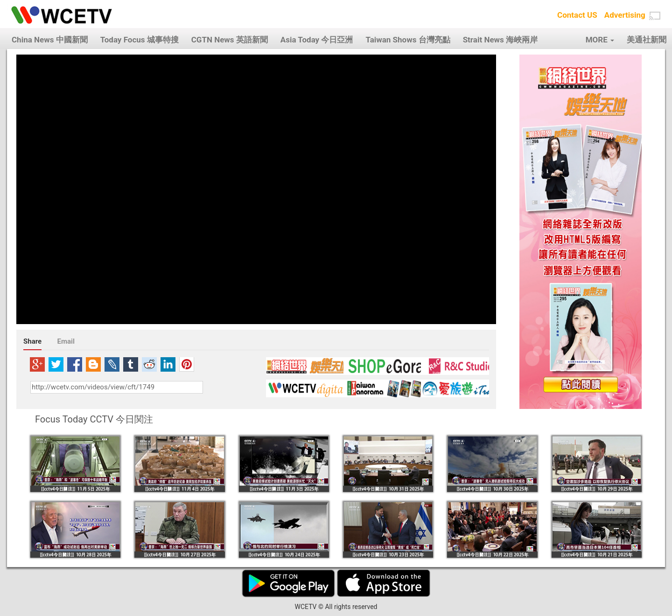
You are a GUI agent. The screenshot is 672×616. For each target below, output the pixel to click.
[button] (655, 16)
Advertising (625, 15)
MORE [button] (600, 40)
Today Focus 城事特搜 (140, 40)
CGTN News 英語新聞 (230, 40)
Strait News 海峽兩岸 (500, 40)
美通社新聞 (647, 40)
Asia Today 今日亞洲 (317, 40)
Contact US (577, 15)
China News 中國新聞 (50, 40)
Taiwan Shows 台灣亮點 (408, 40)
